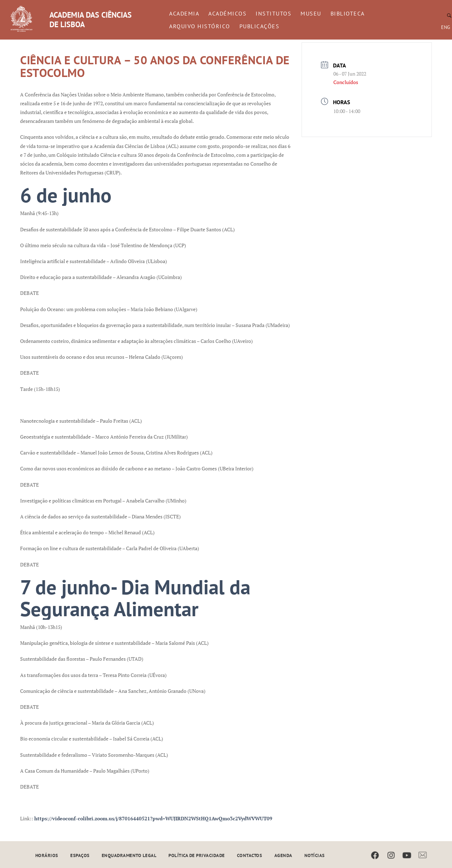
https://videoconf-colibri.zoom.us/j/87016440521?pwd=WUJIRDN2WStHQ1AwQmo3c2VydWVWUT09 (153, 818)
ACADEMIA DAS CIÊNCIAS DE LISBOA (91, 20)
